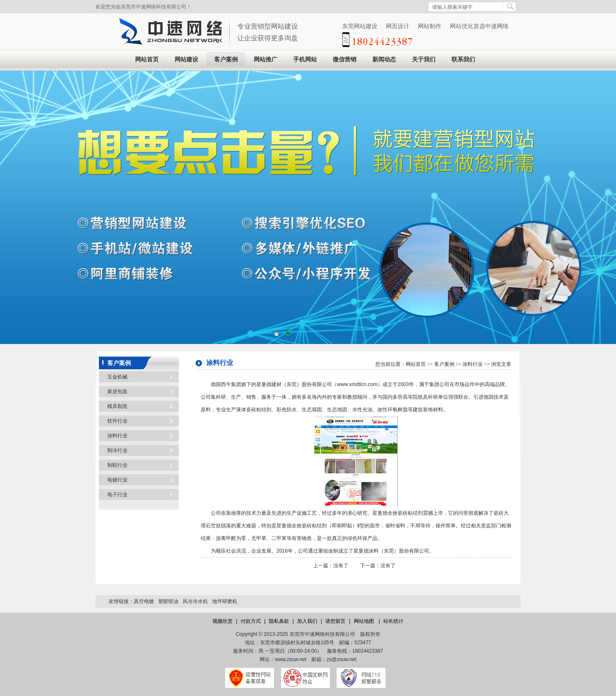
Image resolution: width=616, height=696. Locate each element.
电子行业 (117, 495)
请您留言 (335, 621)
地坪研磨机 (225, 601)
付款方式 (251, 621)
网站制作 (430, 26)
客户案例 (226, 60)
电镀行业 (117, 480)
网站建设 (186, 60)
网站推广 (266, 60)
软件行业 (117, 421)
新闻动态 (384, 60)
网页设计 (398, 26)
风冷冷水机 (195, 601)
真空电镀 (144, 601)
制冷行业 (117, 450)
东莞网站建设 (360, 26)
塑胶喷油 (168, 601)
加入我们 (307, 621)
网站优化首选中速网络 (479, 26)
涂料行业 (117, 436)
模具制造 (117, 406)
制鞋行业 (117, 465)
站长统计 (393, 621)
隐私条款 (279, 621)
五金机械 (117, 377)
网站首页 (147, 60)
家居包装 (117, 392)
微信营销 (345, 60)
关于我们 (424, 60)
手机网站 (305, 60)
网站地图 (365, 621)
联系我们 (463, 60)
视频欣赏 (223, 621)
